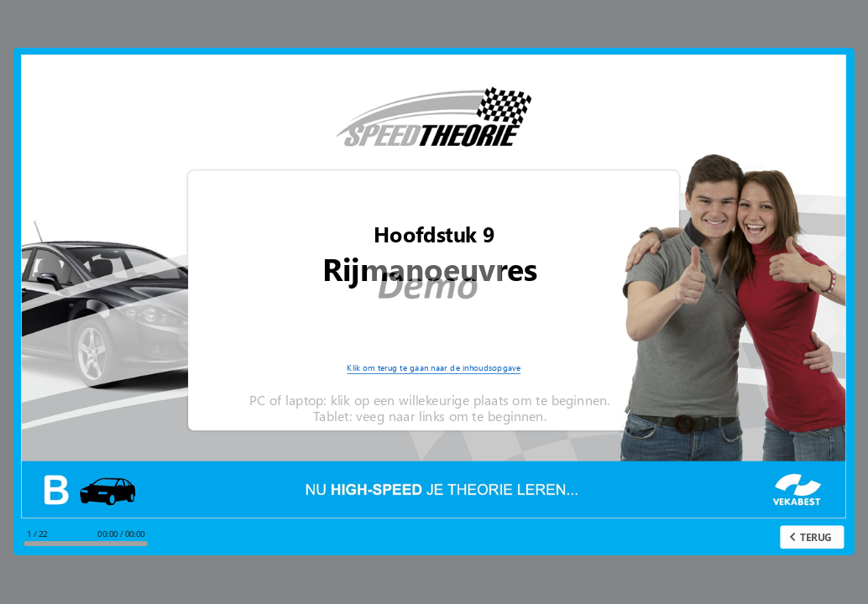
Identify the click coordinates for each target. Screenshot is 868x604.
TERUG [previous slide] (816, 537)
